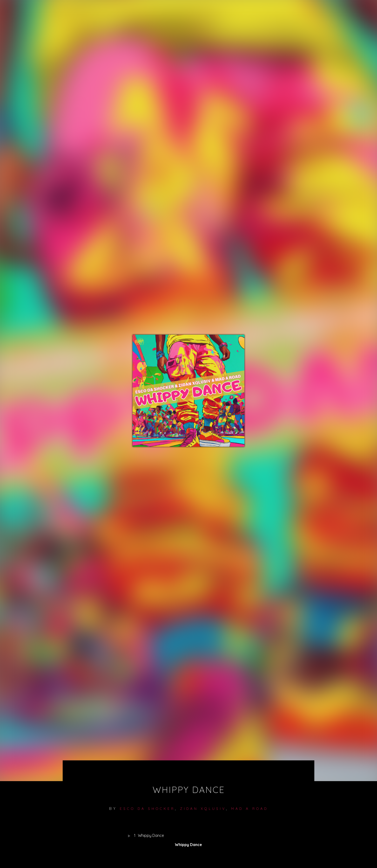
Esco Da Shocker (147, 809)
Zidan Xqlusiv (203, 809)
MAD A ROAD (250, 809)
